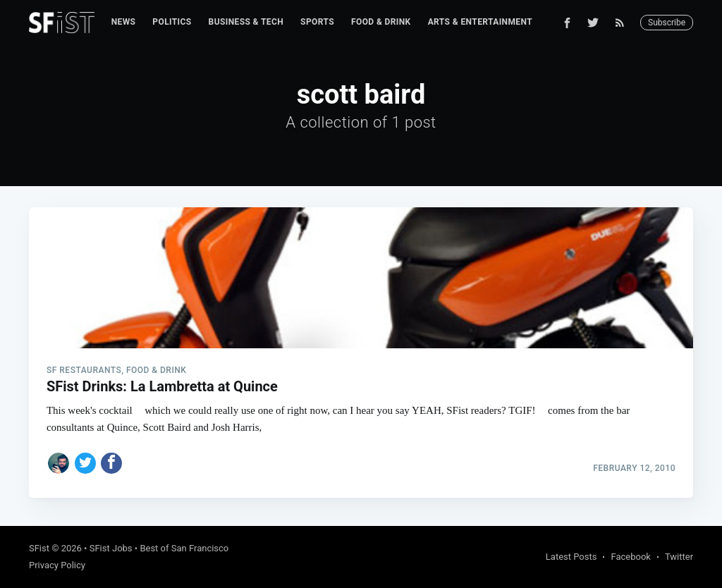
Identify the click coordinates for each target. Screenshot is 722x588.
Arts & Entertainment (480, 22)
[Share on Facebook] (111, 463)
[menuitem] (124, 22)
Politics (172, 22)
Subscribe (667, 23)
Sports (317, 22)
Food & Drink (381, 22)
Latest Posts (571, 557)
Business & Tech (246, 22)
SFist (39, 548)
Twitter (679, 557)
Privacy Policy (57, 565)
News (124, 22)
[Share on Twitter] (85, 463)
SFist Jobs (111, 548)
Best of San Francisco (184, 548)
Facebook (630, 557)
